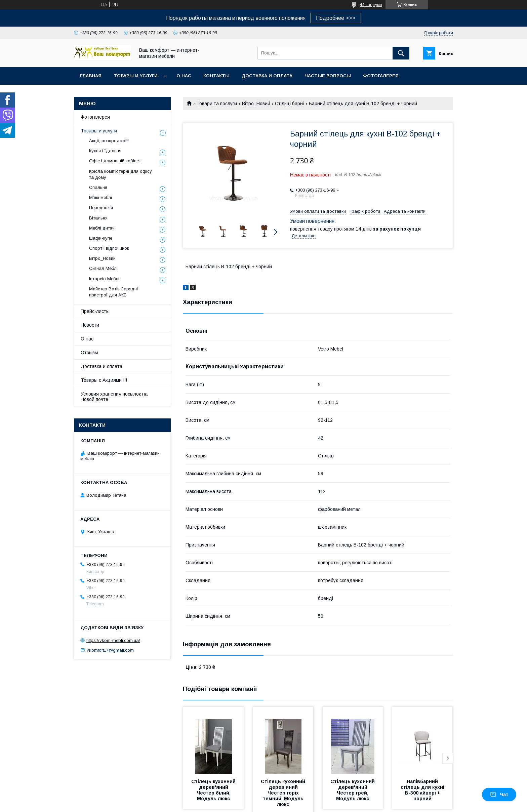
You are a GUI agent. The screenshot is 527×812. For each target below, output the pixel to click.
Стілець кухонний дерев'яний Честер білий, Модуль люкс (214, 790)
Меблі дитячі (102, 228)
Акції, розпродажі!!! (109, 141)
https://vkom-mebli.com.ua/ (113, 640)
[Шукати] (401, 53)
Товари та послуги (217, 104)
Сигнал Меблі (103, 268)
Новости (90, 325)
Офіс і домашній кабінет (115, 161)
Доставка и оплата (267, 76)
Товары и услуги (136, 76)
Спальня (98, 187)
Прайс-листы (95, 311)
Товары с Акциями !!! (104, 380)
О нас (184, 76)
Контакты (216, 76)
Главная (91, 76)
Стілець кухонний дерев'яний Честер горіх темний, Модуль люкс (284, 793)
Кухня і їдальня (105, 151)
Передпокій (101, 208)
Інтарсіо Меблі (104, 279)
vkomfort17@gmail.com (110, 650)
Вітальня (98, 218)
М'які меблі (100, 197)
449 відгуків (371, 5)
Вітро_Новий (256, 104)
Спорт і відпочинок (109, 248)
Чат (499, 795)
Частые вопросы (328, 76)
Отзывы (89, 353)
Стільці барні (289, 104)
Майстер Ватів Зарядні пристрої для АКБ (113, 292)
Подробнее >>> (336, 18)
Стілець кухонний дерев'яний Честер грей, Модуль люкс (353, 790)
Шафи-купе (101, 238)
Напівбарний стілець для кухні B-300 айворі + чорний (423, 790)
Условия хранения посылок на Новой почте (114, 397)
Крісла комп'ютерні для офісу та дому (120, 174)
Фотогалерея (381, 76)
